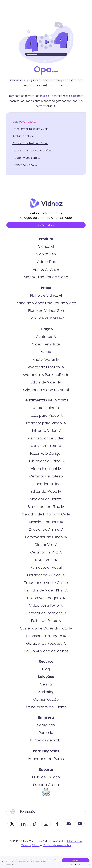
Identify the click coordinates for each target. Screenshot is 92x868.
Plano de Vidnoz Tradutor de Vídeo (46, 311)
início (44, 96)
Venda (46, 692)
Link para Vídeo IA (46, 438)
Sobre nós (46, 733)
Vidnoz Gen (46, 262)
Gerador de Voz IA (46, 560)
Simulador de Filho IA (46, 514)
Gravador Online (46, 492)
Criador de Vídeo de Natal (46, 398)
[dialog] (46, 862)
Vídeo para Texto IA (46, 613)
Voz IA (46, 360)
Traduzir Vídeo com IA (26, 158)
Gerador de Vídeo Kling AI (46, 598)
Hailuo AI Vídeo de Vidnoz (46, 659)
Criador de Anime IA (46, 537)
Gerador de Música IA (46, 583)
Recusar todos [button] (76, 865)
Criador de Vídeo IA (25, 165)
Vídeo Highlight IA (46, 476)
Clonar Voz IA (46, 552)
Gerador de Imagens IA (46, 621)
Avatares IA (46, 344)
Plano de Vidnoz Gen (46, 318)
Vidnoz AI (46, 254)
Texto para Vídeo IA (46, 423)
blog (74, 96)
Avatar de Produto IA (46, 375)
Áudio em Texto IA (46, 454)
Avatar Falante (46, 416)
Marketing (46, 700)
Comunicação (46, 707)
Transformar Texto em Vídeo (30, 143)
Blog (46, 677)
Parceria (46, 740)
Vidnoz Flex (46, 269)
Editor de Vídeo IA (46, 390)
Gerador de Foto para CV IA (46, 522)
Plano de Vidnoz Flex (46, 326)
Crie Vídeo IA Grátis (46, 229)
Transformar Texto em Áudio (30, 129)
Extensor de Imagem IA (46, 644)
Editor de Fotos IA (46, 628)
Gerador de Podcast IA (46, 651)
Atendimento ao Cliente (46, 715)
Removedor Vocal (46, 575)
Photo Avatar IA (46, 367)
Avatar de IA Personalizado (46, 382)
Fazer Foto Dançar (46, 461)
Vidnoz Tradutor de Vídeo (46, 285)
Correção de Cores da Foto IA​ (46, 636)
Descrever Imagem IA (46, 606)
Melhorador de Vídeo (46, 446)
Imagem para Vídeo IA (46, 431)
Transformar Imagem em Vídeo (32, 151)
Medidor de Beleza (46, 507)
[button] (31, 865)
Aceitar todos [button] (76, 860)
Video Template (46, 352)
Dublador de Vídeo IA (46, 469)
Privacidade (74, 849)
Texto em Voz (46, 568)
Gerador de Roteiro (46, 484)
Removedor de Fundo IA (46, 545)
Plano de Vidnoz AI (46, 303)
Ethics (36, 853)
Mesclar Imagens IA (46, 530)
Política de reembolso (57, 853)
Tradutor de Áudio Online (46, 590)
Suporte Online (46, 792)
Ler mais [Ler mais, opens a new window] (43, 862)
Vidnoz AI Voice (46, 277)
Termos (26, 853)
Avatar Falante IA (23, 136)
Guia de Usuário (46, 785)
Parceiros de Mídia (46, 748)
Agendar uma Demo (46, 766)
